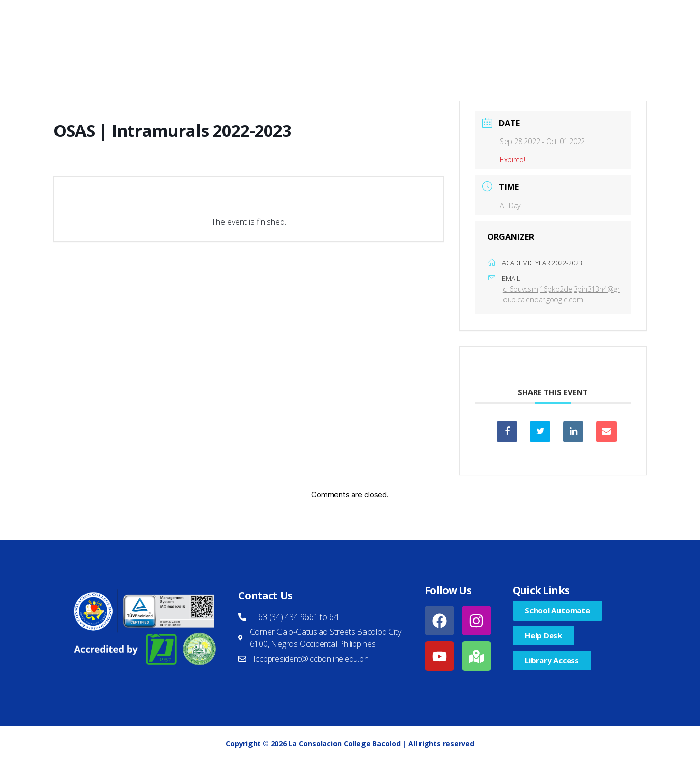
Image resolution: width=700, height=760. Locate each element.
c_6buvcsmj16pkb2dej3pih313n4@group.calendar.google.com (561, 294)
